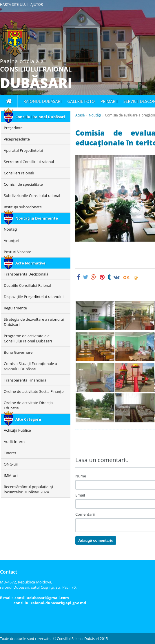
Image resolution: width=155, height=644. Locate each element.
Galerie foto (81, 101)
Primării (109, 101)
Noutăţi (95, 115)
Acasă (80, 115)
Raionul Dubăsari (42, 101)
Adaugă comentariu (96, 540)
